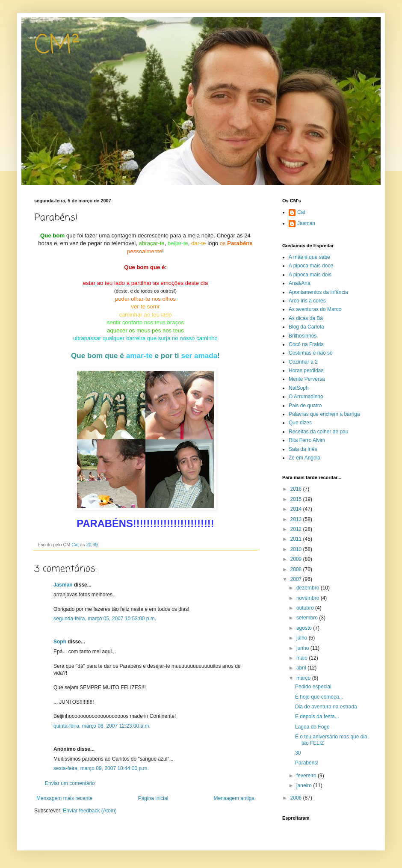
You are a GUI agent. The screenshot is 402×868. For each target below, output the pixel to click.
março (304, 678)
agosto (305, 628)
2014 (297, 509)
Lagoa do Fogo (312, 727)
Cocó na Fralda (306, 344)
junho (303, 648)
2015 (297, 499)
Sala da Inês (303, 449)
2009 (297, 559)
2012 (297, 529)
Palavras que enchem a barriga (324, 414)
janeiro (305, 785)
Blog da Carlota (306, 327)
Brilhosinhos (303, 336)
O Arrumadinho (306, 397)
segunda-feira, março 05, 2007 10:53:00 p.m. (105, 619)
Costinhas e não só (311, 353)
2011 (297, 539)
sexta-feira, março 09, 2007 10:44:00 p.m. (101, 768)
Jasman (63, 585)
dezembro (309, 588)
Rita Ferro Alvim (307, 440)
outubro (306, 608)
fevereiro (307, 776)
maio (303, 658)
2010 (297, 549)
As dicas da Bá (306, 318)
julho (303, 638)
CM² (57, 46)
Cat (301, 212)
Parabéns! (307, 763)
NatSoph (299, 388)
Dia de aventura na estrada (326, 707)
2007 (297, 579)
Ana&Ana (300, 283)
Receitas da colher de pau (318, 432)
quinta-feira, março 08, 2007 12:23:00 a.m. (102, 726)
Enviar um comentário (70, 783)
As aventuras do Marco (315, 309)
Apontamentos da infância (318, 292)
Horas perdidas (306, 370)
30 (298, 753)
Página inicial (153, 798)
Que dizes (300, 423)
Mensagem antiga (234, 798)
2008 (297, 569)
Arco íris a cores (307, 301)
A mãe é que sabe (309, 257)
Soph (60, 642)
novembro (309, 598)
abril (302, 668)
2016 (297, 489)
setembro (308, 618)
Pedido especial (313, 687)
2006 (297, 798)
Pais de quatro (305, 406)
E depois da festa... (317, 717)
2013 (297, 519)
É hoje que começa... (319, 697)
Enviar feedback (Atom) (90, 811)
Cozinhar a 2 (303, 362)
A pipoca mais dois (310, 275)
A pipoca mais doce (311, 266)
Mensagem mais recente (64, 798)
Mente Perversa (307, 379)
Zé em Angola (304, 458)
